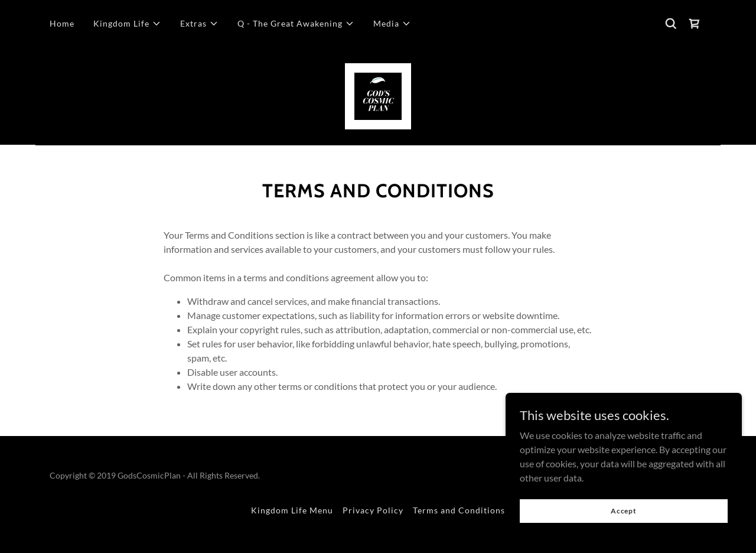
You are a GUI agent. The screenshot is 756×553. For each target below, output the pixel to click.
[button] (127, 24)
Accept (624, 519)
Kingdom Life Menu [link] (292, 510)
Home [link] (62, 23)
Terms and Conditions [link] (459, 510)
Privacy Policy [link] (373, 510)
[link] (695, 24)
